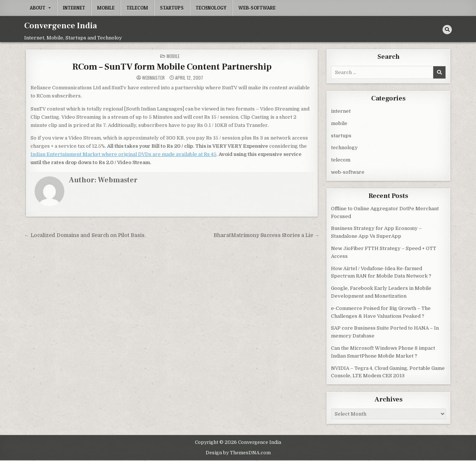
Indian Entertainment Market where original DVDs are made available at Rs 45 (123, 154)
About (38, 8)
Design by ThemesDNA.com (238, 453)
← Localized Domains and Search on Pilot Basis (84, 235)
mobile (106, 8)
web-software (257, 8)
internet (74, 8)
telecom (137, 8)
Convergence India (61, 26)
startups (172, 8)
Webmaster (153, 78)
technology (211, 8)
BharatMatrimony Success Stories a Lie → (266, 235)
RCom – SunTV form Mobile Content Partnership (172, 67)
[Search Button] (447, 30)
